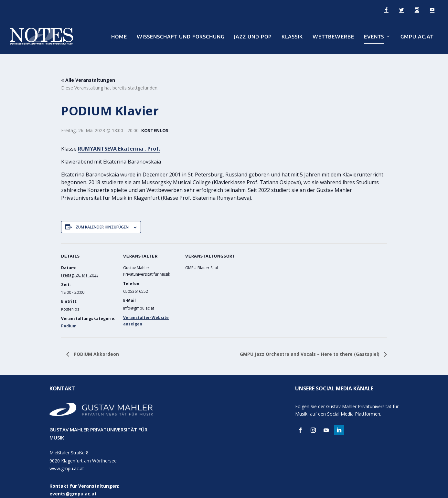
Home (119, 36)
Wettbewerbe (333, 36)
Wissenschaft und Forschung (181, 36)
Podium (69, 316)
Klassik (292, 36)
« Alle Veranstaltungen (88, 70)
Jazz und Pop (253, 36)
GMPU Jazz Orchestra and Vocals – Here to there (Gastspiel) (310, 344)
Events (374, 36)
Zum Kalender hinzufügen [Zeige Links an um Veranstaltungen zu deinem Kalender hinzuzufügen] (102, 217)
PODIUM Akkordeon (96, 344)
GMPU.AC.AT (417, 36)
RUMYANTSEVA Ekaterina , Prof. (119, 139)
